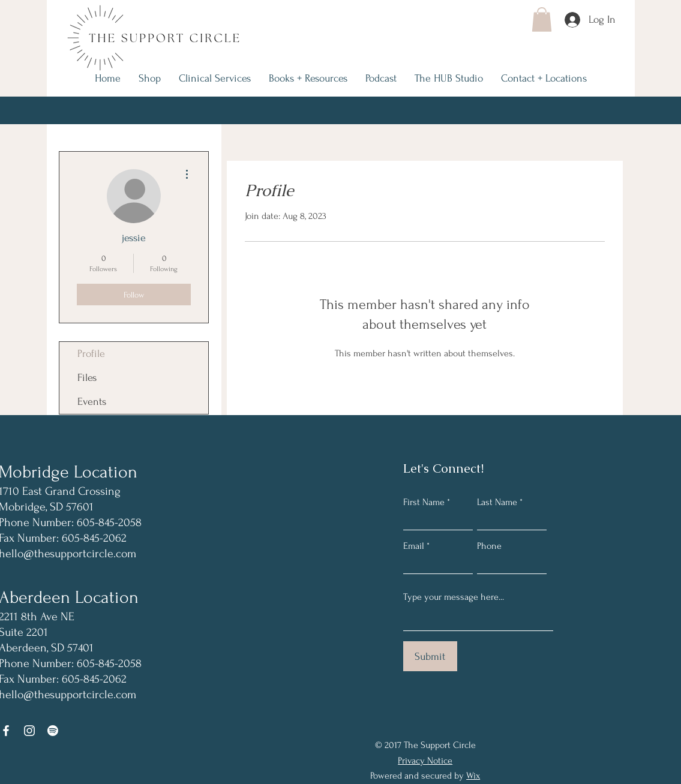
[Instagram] (29, 731)
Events (92, 402)
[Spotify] (53, 731)
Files (87, 378)
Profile (91, 354)
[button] (542, 19)
